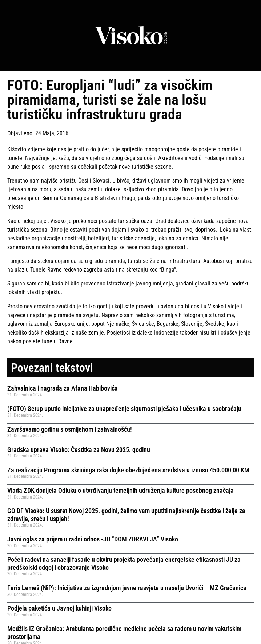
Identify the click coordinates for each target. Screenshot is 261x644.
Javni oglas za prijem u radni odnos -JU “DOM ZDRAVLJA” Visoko (93, 539)
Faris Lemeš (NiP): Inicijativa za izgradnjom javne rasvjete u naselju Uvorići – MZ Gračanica (127, 588)
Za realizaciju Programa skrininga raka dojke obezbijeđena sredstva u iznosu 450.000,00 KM (128, 470)
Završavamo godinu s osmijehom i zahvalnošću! (70, 429)
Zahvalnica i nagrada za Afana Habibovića (63, 388)
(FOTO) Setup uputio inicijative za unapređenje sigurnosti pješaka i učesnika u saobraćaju (124, 409)
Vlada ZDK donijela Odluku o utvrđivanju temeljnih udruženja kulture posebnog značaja (121, 490)
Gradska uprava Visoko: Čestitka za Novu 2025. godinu (79, 450)
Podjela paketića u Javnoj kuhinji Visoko (59, 608)
